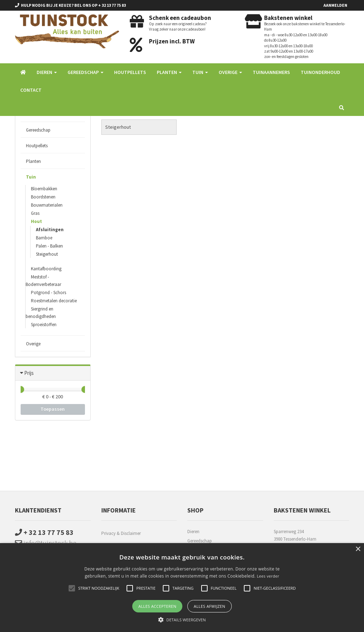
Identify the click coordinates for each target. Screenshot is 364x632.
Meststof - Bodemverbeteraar (43, 281)
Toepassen (53, 409)
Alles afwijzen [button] (210, 606)
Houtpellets (130, 72)
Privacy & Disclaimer (121, 533)
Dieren (193, 532)
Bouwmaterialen (47, 205)
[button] (182, 620)
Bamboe (44, 238)
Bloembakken (44, 189)
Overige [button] (230, 72)
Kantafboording (46, 269)
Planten (33, 161)
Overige (33, 344)
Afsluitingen (50, 230)
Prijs (29, 373)
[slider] (21, 389)
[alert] (182, 588)
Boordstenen (43, 197)
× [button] (358, 549)
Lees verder (268, 576)
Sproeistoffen (44, 325)
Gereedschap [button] (85, 72)
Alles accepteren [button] (157, 606)
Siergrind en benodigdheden (41, 313)
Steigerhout (47, 254)
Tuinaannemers (271, 72)
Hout (36, 221)
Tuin (31, 177)
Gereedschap (38, 130)
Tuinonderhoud (320, 72)
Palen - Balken (49, 246)
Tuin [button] (200, 72)
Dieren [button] (47, 72)
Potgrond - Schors (49, 293)
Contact (31, 90)
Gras (35, 213)
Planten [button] (169, 72)
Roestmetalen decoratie (54, 301)
